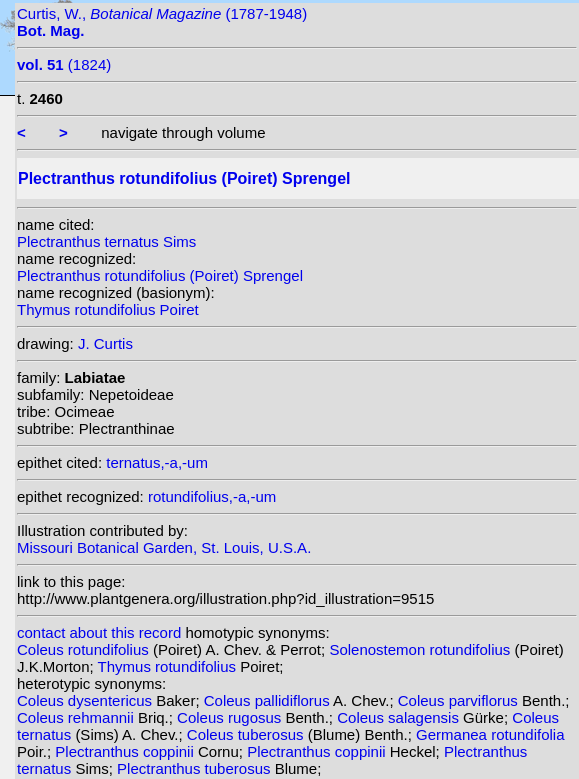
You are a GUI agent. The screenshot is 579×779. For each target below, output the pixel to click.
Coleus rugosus (231, 717)
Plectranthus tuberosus (196, 768)
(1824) (64, 64)
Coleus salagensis (400, 717)
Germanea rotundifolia (490, 734)
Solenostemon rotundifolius (421, 649)
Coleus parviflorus (460, 700)
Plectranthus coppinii (126, 751)
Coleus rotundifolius (85, 649)
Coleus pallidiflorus (268, 700)
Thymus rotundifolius (169, 666)
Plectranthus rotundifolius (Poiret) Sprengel (160, 275)
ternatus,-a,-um (157, 462)
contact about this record (99, 632)
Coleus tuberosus (247, 734)
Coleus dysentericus (86, 700)
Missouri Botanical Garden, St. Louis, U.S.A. (164, 547)
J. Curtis (105, 343)
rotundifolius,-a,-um (212, 496)
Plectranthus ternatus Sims (106, 241)
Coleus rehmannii (77, 717)
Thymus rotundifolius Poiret (108, 309)
